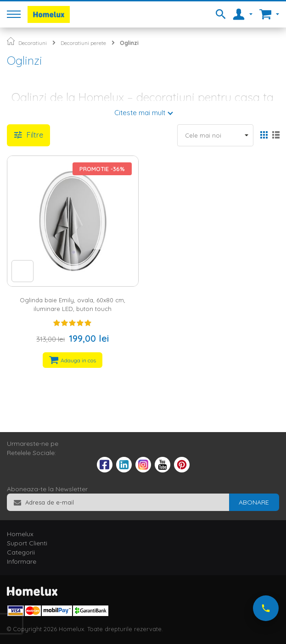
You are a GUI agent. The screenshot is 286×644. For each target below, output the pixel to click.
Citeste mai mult (140, 113)
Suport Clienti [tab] (27, 543)
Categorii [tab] (21, 552)
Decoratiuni (33, 43)
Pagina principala (11, 41)
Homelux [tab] (20, 534)
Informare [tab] (22, 561)
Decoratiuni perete (83, 43)
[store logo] (49, 14)
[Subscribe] (254, 502)
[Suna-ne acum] (266, 608)
